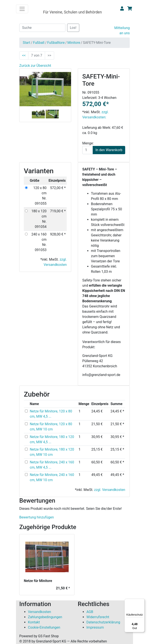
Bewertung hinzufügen (37, 517)
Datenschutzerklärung (103, 622)
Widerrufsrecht (98, 617)
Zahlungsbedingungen (45, 617)
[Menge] (88, 150)
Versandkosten (40, 612)
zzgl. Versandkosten (110, 490)
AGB (90, 612)
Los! (73, 28)
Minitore (74, 43)
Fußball (39, 43)
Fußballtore (56, 43)
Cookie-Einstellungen (44, 627)
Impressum (95, 627)
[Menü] (142, 601)
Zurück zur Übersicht (35, 66)
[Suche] (42, 28)
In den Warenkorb (109, 150)
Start (26, 43)
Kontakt (34, 622)
